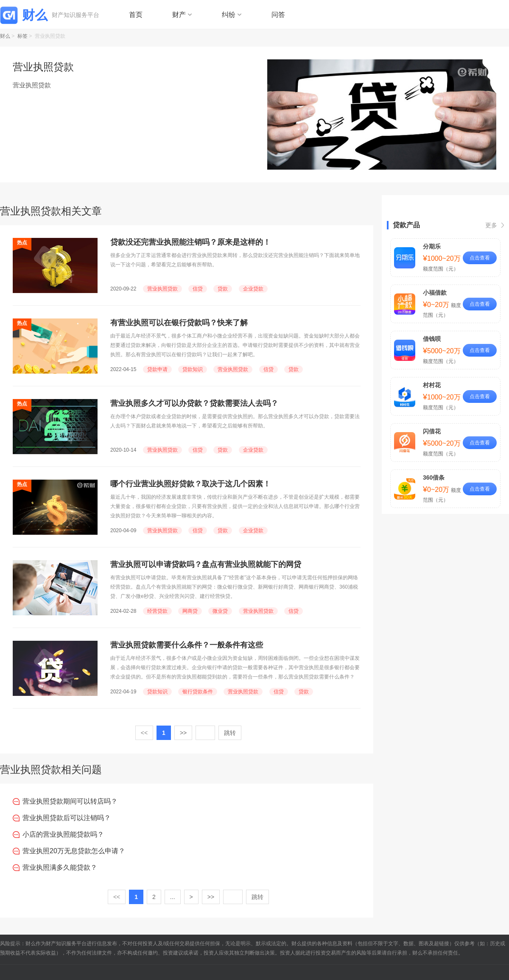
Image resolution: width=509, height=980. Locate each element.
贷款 (223, 289)
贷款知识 (193, 369)
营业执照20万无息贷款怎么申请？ (74, 851)
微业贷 (220, 611)
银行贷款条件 (198, 692)
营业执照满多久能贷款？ (60, 867)
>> (183, 733)
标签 (22, 36)
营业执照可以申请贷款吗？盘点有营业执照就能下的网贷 (206, 564)
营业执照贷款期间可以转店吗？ (70, 801)
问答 (278, 15)
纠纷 (229, 15)
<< (144, 733)
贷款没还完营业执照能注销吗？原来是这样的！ (190, 242)
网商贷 (190, 611)
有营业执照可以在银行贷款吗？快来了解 (179, 323)
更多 (491, 225)
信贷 (198, 289)
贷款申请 (157, 369)
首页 (136, 15)
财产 (179, 15)
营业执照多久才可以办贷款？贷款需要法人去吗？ (194, 403)
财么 (5, 36)
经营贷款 (157, 611)
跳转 (230, 733)
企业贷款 (253, 289)
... (173, 897)
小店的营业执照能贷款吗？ (63, 834)
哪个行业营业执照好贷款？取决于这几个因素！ (190, 484)
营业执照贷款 (162, 289)
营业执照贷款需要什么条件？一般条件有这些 (187, 645)
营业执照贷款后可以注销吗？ (67, 818)
